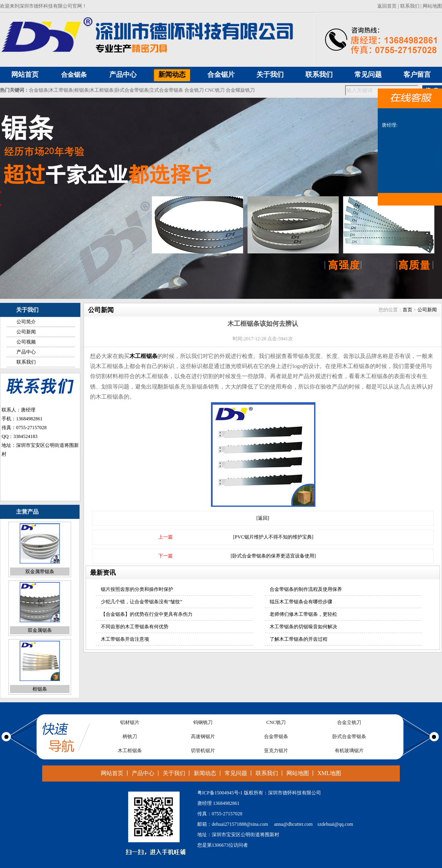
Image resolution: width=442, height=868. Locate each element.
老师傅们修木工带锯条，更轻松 (303, 614)
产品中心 (26, 352)
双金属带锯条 (40, 572)
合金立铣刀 (349, 722)
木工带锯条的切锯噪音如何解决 (303, 627)
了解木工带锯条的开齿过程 (299, 639)
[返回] (263, 518)
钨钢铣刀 (203, 722)
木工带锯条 (61, 90)
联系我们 (410, 6)
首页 (407, 310)
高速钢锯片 (203, 736)
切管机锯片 (203, 751)
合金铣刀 (194, 90)
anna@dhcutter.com (293, 824)
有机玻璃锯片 (349, 751)
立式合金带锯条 (166, 90)
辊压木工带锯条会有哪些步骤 (301, 602)
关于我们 (174, 773)
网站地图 (432, 6)
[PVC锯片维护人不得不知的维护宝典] (273, 537)
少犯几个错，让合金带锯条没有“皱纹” (142, 602)
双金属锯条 (40, 631)
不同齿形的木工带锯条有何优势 (135, 627)
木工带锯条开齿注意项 (125, 639)
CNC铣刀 (215, 90)
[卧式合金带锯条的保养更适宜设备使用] (273, 556)
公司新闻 (26, 332)
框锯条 (82, 90)
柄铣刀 (130, 736)
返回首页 (387, 6)
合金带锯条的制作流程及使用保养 (306, 589)
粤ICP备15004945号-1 (220, 793)
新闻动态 (205, 773)
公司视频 (26, 342)
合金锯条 (74, 75)
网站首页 (112, 773)
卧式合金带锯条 (132, 90)
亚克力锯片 (276, 751)
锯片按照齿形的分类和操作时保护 (137, 589)
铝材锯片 (130, 722)
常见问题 (236, 773)
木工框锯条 (102, 90)
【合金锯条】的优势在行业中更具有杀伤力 (147, 614)
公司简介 (26, 322)
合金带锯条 (276, 736)
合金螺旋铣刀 (240, 90)
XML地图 (329, 773)
